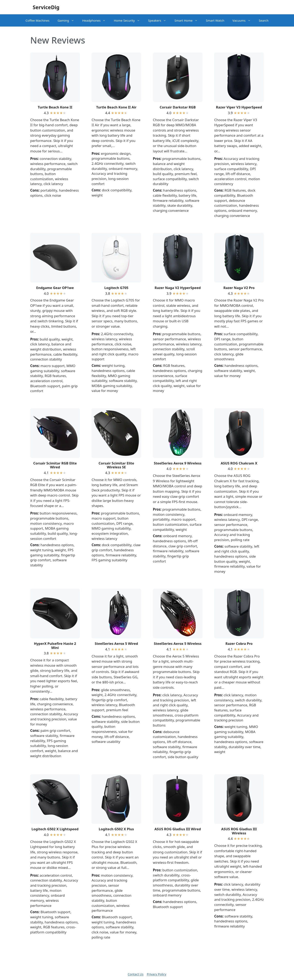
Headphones (96, 20)
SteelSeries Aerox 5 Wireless (178, 643)
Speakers (159, 20)
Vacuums (243, 20)
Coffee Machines (37, 20)
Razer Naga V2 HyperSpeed (178, 288)
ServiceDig (46, 7)
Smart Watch (215, 20)
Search (264, 20)
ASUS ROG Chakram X (239, 463)
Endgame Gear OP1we (55, 288)
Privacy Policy (157, 974)
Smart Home (188, 20)
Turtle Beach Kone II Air (116, 107)
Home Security (129, 20)
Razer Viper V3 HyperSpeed (239, 107)
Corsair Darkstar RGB (178, 107)
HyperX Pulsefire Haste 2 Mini (55, 645)
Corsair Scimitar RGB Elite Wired (55, 465)
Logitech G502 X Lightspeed (55, 829)
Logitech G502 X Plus (116, 829)
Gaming (68, 20)
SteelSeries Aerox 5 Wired (116, 643)
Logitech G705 (116, 288)
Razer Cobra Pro (239, 643)
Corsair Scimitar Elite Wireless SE (116, 465)
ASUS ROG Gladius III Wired (178, 829)
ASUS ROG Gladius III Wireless (239, 831)
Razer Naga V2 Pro (239, 288)
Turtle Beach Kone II (55, 107)
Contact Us (135, 974)
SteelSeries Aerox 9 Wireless (178, 463)
